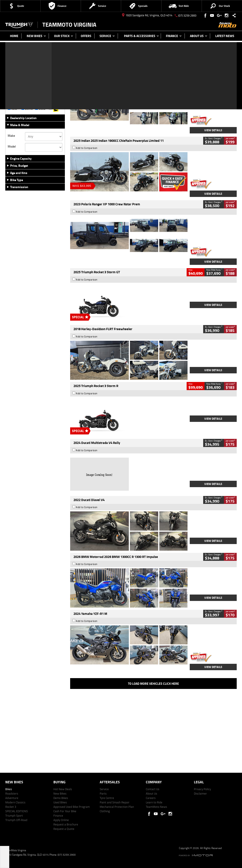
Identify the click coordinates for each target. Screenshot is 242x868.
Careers (151, 798)
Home (14, 36)
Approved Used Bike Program (72, 807)
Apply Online (61, 820)
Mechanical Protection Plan (117, 807)
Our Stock (64, 36)
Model (12, 146)
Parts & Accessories (142, 36)
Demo (27, 109)
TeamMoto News (156, 807)
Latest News (225, 36)
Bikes (9, 789)
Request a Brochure (66, 824)
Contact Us (153, 789)
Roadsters (12, 793)
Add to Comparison (87, 84)
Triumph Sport (14, 816)
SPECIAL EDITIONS (17, 811)
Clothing (105, 811)
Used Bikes (60, 802)
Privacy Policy (202, 789)
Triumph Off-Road (16, 820)
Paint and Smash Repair (115, 802)
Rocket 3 (11, 807)
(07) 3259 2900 (187, 15)
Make (11, 136)
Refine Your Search (22, 64)
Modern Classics (15, 802)
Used (40, 109)
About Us (199, 36)
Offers (86, 36)
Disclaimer (200, 793)
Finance (174, 36)
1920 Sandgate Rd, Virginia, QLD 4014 (147, 15)
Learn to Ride (154, 802)
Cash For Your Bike (65, 811)
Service (107, 36)
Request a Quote (64, 829)
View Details (213, 130)
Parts (103, 793)
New (12, 109)
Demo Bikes (61, 798)
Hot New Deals (63, 789)
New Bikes (36, 36)
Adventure (12, 798)
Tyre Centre (107, 798)
